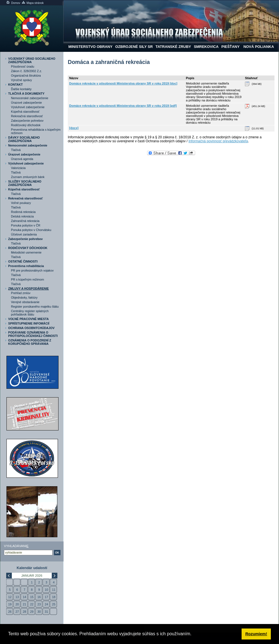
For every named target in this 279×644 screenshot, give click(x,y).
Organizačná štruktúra (26, 75)
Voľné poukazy (21, 203)
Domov (13, 3)
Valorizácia (18, 168)
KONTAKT (15, 85)
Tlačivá (16, 150)
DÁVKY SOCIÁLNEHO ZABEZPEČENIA (24, 139)
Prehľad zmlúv (21, 293)
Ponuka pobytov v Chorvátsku (31, 230)
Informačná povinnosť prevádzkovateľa (218, 141)
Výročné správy (21, 80)
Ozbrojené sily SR (134, 47)
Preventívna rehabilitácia (26, 266)
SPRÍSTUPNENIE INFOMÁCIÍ (29, 323)
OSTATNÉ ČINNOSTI (23, 261)
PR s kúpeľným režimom (28, 279)
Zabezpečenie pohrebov (27, 121)
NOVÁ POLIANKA (258, 47)
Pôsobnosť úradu (23, 66)
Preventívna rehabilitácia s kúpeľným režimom (36, 131)
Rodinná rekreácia (23, 212)
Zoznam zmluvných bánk (28, 177)
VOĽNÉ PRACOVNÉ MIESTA (28, 319)
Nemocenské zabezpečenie (30, 98)
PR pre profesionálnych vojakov (32, 270)
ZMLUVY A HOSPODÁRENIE (29, 288)
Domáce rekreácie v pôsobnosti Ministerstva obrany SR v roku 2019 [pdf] (123, 106)
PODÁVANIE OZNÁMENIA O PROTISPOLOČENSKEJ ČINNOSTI (33, 334)
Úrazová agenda (22, 159)
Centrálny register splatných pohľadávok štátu (30, 313)
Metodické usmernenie (26, 252)
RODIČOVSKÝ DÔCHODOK (28, 248)
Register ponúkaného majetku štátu (35, 307)
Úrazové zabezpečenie (26, 103)
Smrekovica (206, 47)
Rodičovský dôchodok (26, 125)
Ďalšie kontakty (21, 89)
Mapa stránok (32, 3)
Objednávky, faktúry (24, 297)
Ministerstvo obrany (90, 47)
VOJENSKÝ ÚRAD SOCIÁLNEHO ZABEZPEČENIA (32, 60)
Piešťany (230, 47)
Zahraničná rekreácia (25, 221)
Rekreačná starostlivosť (27, 116)
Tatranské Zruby (173, 47)
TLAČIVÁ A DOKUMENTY (26, 94)
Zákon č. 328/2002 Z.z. (26, 71)
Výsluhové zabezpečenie (28, 107)
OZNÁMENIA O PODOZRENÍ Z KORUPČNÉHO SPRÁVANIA (30, 342)
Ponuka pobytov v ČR (26, 225)
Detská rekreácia (22, 216)
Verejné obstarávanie (25, 302)
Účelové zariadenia (24, 234)
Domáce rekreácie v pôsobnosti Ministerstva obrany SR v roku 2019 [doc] (123, 83)
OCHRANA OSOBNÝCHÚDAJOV (31, 328)
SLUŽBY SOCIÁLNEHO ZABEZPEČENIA (25, 183)
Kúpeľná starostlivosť (25, 112)
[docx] (74, 128)
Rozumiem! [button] (256, 634)
